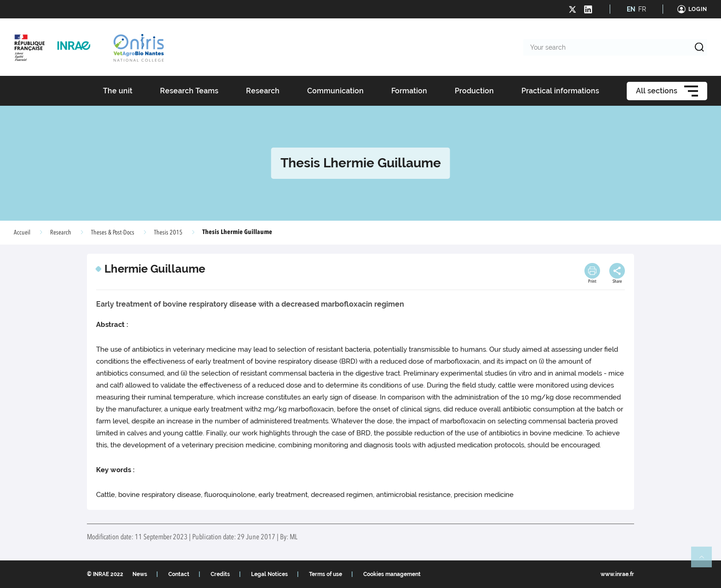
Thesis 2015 (168, 233)
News (140, 574)
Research (61, 233)
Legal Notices (269, 574)
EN (631, 9)
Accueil (22, 233)
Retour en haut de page (705, 561)
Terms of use (326, 574)
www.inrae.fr (617, 574)
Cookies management (392, 574)
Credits (220, 574)
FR (642, 9)
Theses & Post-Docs (113, 233)
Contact (179, 574)
